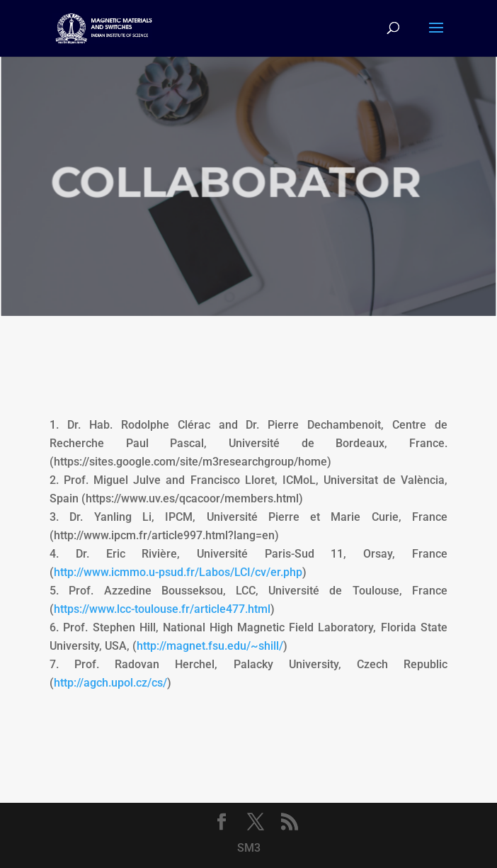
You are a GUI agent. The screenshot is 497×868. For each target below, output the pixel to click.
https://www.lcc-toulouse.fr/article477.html (162, 609)
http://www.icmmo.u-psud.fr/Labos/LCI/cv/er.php (178, 572)
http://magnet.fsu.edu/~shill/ (210, 646)
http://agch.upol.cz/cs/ (110, 683)
